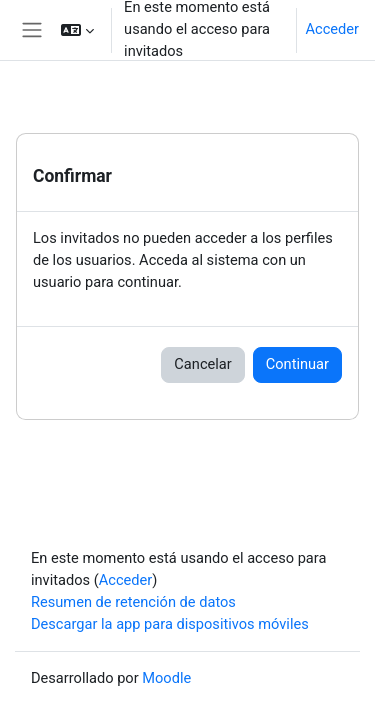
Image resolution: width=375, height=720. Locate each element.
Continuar (297, 364)
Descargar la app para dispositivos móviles (170, 624)
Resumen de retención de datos (133, 602)
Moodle (166, 678)
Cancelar (202, 364)
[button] (77, 30)
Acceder (332, 29)
